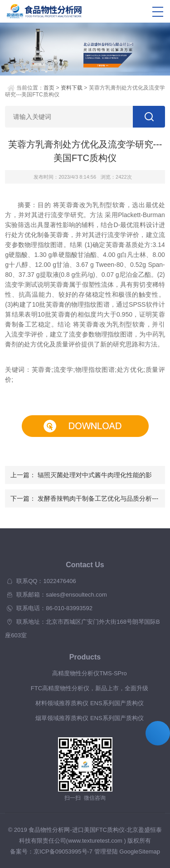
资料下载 (72, 88)
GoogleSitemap (140, 851)
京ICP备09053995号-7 (63, 851)
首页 (49, 88)
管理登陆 (106, 851)
